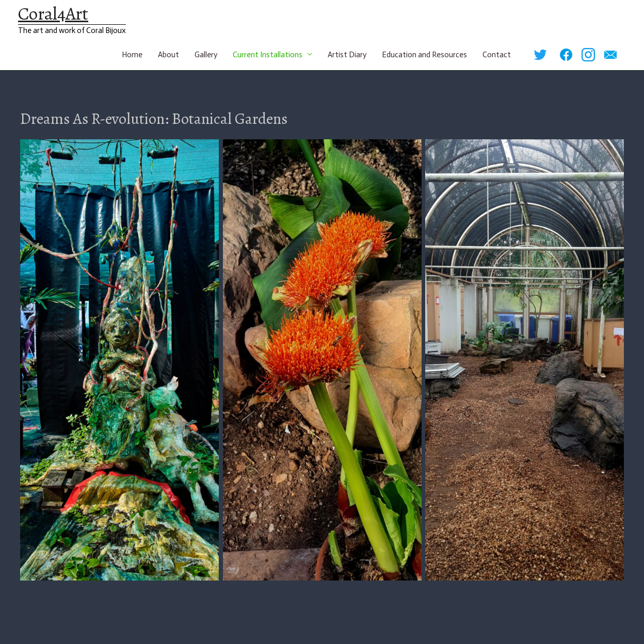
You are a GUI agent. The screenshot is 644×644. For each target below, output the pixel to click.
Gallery (206, 55)
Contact (497, 55)
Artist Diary (347, 55)
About (168, 55)
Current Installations (268, 55)
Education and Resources (424, 55)
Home (132, 55)
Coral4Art (53, 13)
